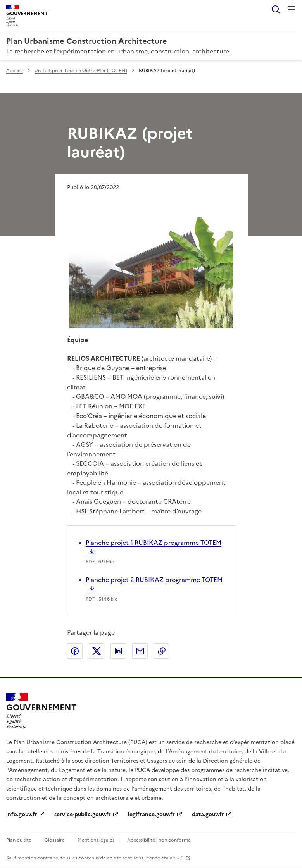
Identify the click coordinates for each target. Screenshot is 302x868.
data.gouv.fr (208, 814)
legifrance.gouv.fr (151, 814)
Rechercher (276, 9)
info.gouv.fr (22, 814)
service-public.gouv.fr (83, 814)
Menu (291, 9)
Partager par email (140, 651)
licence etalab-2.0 (164, 858)
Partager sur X (97, 651)
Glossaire (54, 840)
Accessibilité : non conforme (159, 840)
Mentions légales (96, 840)
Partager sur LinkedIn (118, 651)
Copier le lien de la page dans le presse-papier (162, 651)
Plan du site (19, 840)
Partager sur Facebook (75, 651)
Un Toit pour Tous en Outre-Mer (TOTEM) (81, 71)
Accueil (15, 71)
